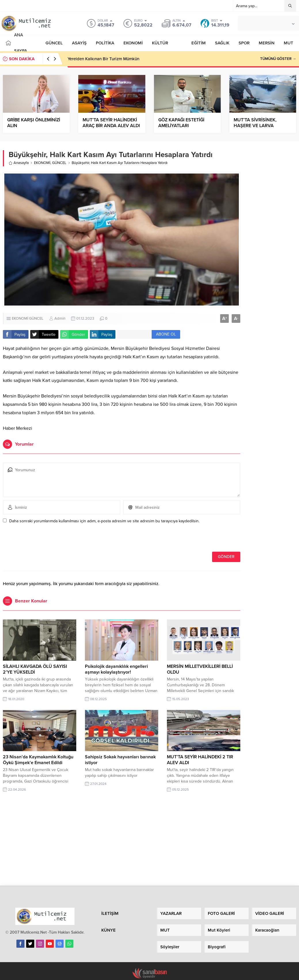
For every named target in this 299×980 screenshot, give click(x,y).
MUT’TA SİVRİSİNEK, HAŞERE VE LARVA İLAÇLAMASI (255, 126)
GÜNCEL (59, 163)
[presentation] (42, 539)
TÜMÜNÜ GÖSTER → (278, 59)
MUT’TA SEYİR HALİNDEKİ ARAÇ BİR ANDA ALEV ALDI (111, 123)
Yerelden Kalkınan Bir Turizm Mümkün (103, 59)
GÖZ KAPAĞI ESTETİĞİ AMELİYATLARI (181, 123)
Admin (60, 318)
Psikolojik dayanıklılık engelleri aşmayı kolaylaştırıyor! (116, 669)
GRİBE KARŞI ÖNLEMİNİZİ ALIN (34, 123)
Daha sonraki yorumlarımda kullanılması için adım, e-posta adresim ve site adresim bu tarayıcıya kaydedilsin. (104, 521)
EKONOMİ (42, 163)
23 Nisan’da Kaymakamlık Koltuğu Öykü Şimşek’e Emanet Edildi (38, 760)
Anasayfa (19, 163)
